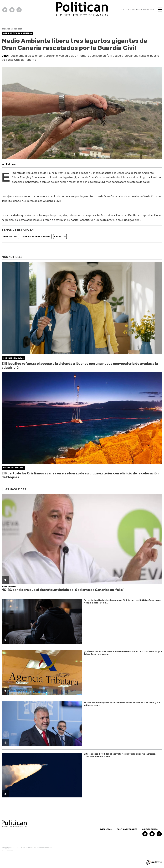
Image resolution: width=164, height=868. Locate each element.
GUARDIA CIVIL (10, 236)
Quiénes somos (150, 829)
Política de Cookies (127, 829)
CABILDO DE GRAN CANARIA (36, 236)
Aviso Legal (106, 829)
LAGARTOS (60, 236)
